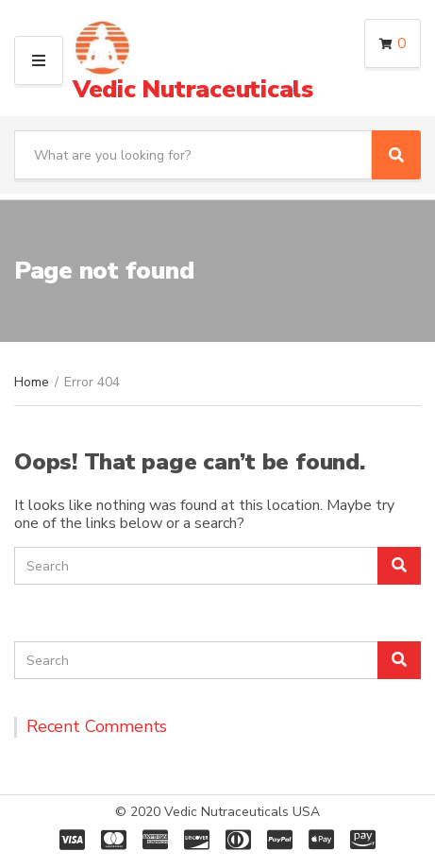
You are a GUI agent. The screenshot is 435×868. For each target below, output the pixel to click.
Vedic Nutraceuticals (193, 89)
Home (32, 382)
